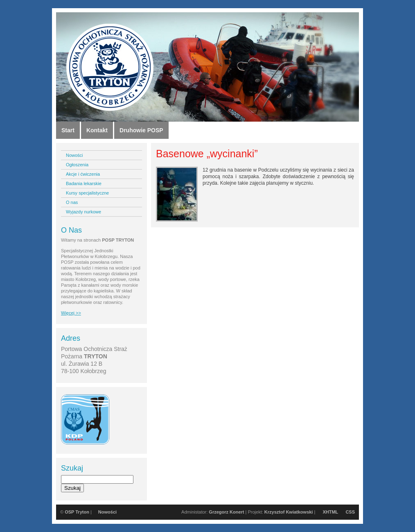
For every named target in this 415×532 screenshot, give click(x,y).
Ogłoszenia (77, 165)
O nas (72, 202)
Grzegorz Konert (226, 512)
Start (68, 130)
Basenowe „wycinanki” (207, 154)
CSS (350, 512)
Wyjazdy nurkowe (83, 212)
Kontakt (97, 130)
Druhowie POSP (141, 130)
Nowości (74, 155)
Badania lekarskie (84, 183)
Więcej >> (71, 313)
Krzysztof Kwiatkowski (289, 512)
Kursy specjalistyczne (87, 193)
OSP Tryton (77, 512)
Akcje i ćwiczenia (83, 174)
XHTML (330, 512)
